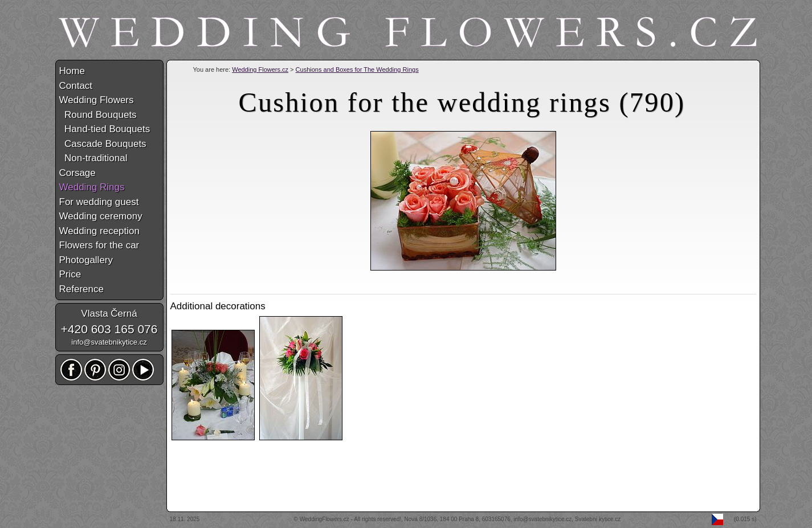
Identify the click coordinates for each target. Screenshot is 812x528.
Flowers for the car (99, 245)
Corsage (77, 173)
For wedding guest (99, 202)
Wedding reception (99, 231)
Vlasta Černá (109, 314)
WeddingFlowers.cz (325, 519)
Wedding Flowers (97, 100)
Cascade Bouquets (103, 144)
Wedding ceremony (101, 216)
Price (70, 274)
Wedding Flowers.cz (260, 69)
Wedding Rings (92, 187)
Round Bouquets (98, 115)
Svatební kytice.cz (598, 519)
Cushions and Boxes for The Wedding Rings (357, 69)
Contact (76, 86)
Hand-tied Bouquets (105, 129)
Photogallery (86, 260)
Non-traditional (93, 158)
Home (72, 71)
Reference (81, 289)
